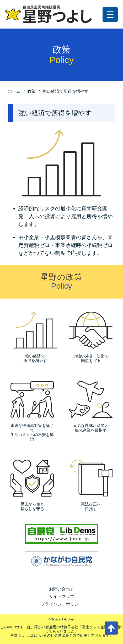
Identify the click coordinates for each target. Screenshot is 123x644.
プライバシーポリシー (62, 604)
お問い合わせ (62, 589)
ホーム (14, 91)
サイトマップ (62, 596)
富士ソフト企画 (95, 627)
